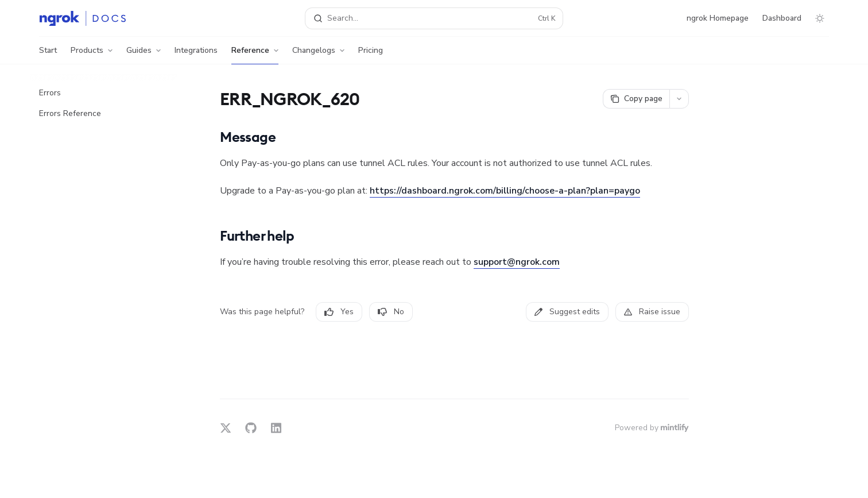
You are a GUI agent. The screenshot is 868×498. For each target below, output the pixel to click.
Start (48, 55)
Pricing (371, 55)
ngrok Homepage (718, 18)
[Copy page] (636, 99)
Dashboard (782, 18)
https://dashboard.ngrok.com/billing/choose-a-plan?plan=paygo (505, 191)
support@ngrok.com (517, 262)
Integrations (196, 55)
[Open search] (434, 18)
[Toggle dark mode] (820, 18)
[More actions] (679, 99)
